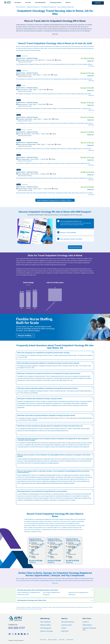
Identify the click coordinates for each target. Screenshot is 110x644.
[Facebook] (10, 634)
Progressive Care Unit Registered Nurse (78, 592)
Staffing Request (87, 625)
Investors (64, 628)
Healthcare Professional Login (89, 629)
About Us (68, 2)
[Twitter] (13, 634)
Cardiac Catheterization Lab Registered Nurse (29, 592)
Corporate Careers (67, 625)
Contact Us (86, 622)
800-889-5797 (17, 628)
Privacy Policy (43, 640)
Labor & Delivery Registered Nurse (51, 592)
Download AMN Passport (75, 247)
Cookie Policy (62, 640)
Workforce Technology (46, 631)
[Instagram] (28, 634)
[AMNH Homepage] (7, 2)
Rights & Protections (52, 640)
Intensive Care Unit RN (23, 594)
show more (91, 66)
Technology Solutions (56, 2)
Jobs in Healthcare (45, 622)
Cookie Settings (70, 640)
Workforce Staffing (45, 625)
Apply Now (97, 3)
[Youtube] (25, 634)
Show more (55, 34)
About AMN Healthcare (68, 622)
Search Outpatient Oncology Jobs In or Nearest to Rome (55, 200)
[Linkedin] (16, 634)
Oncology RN (46, 594)
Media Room (65, 631)
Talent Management (40, 2)
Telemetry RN (72, 594)
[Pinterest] (19, 634)
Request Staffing (25, 335)
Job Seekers (18, 2)
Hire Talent (28, 2)
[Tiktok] (22, 634)
